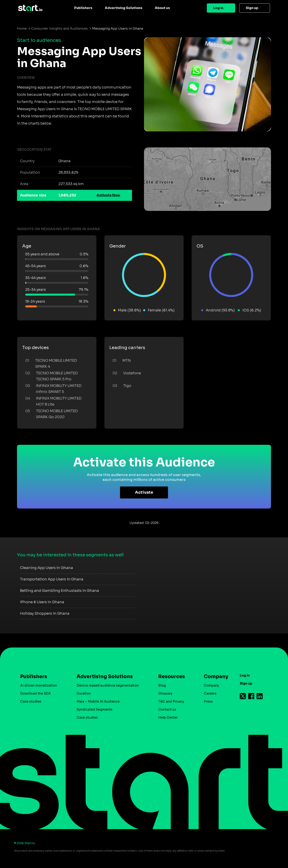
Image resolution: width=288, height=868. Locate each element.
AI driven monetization (39, 685)
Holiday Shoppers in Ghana (45, 613)
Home (22, 29)
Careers (210, 693)
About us (162, 8)
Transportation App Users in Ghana (52, 579)
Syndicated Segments (94, 709)
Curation (84, 693)
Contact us (167, 709)
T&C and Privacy (171, 701)
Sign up (252, 8)
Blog (162, 685)
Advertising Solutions (124, 8)
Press (208, 701)
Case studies (31, 701)
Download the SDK (35, 693)
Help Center (168, 717)
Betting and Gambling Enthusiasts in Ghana (59, 591)
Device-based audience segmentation (108, 685)
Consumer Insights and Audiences (59, 29)
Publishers (83, 8)
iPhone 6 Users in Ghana (42, 602)
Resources (172, 677)
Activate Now (108, 195)
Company (214, 677)
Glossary (165, 693)
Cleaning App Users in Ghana (46, 568)
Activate (144, 492)
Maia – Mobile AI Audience (98, 701)
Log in (218, 8)
